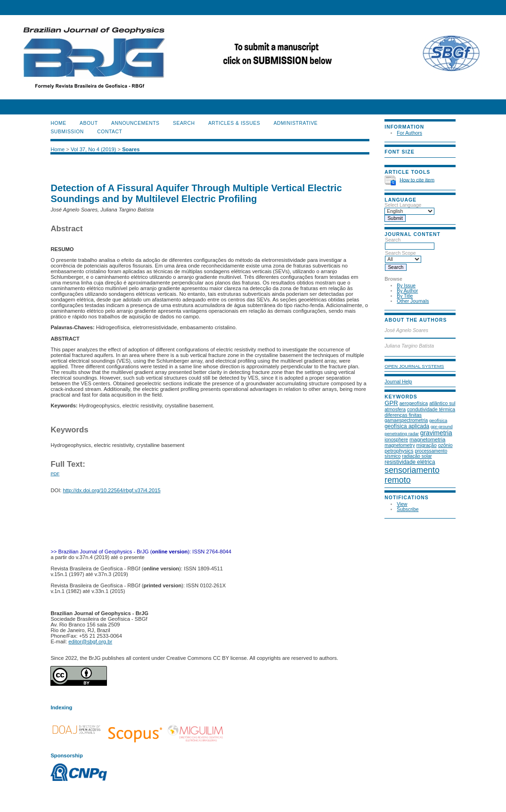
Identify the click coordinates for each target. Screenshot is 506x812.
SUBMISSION (67, 132)
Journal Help (398, 382)
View (402, 504)
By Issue (406, 286)
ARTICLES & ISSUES (234, 123)
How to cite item (417, 180)
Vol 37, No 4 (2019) (93, 149)
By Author (407, 291)
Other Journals (413, 301)
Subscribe (408, 509)
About (89, 123)
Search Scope (403, 256)
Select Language (403, 205)
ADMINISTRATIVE (296, 123)
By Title (405, 296)
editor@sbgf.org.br (90, 641)
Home (58, 123)
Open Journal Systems (414, 366)
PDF (55, 474)
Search (410, 243)
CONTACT (110, 132)
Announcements (135, 123)
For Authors (409, 133)
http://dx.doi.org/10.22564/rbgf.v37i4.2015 (112, 490)
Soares (131, 149)
